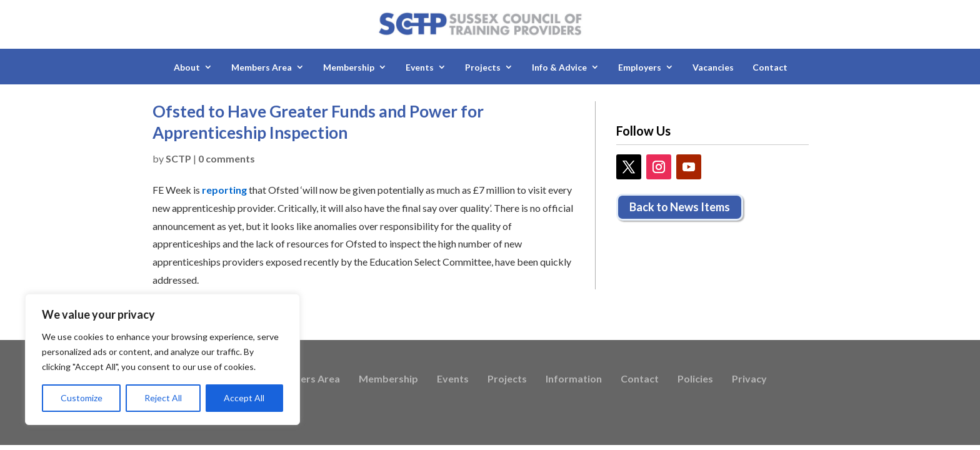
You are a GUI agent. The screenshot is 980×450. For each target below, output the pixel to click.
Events (420, 67)
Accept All (244, 398)
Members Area (262, 67)
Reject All (163, 398)
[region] (162, 359)
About (187, 67)
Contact (770, 67)
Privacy (749, 379)
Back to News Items (680, 207)
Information (574, 379)
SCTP (178, 158)
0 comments (227, 158)
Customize (82, 398)
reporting (224, 190)
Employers (640, 67)
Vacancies (713, 67)
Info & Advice (559, 67)
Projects (483, 67)
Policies (695, 379)
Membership (349, 67)
